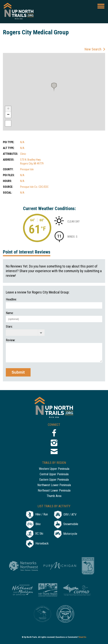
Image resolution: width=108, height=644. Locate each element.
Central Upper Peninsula (54, 474)
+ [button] (8, 109)
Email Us (83, 637)
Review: (11, 340)
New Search (93, 49)
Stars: (9, 327)
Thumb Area (54, 496)
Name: (10, 313)
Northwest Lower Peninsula (54, 485)
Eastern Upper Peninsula (54, 480)
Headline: (11, 299)
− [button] (8, 115)
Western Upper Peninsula (54, 469)
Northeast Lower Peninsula (54, 491)
